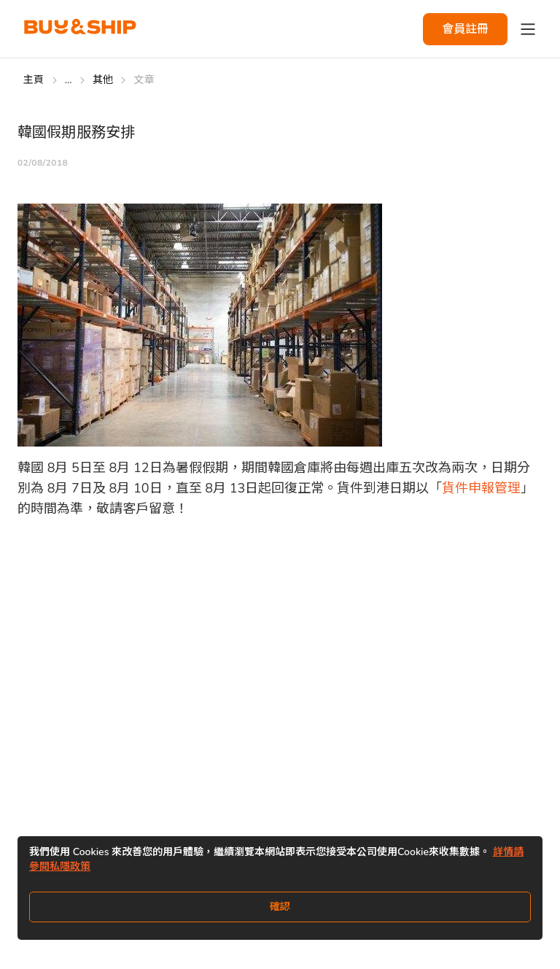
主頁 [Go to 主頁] (34, 80)
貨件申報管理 (481, 488)
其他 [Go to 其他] (103, 80)
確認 (280, 907)
